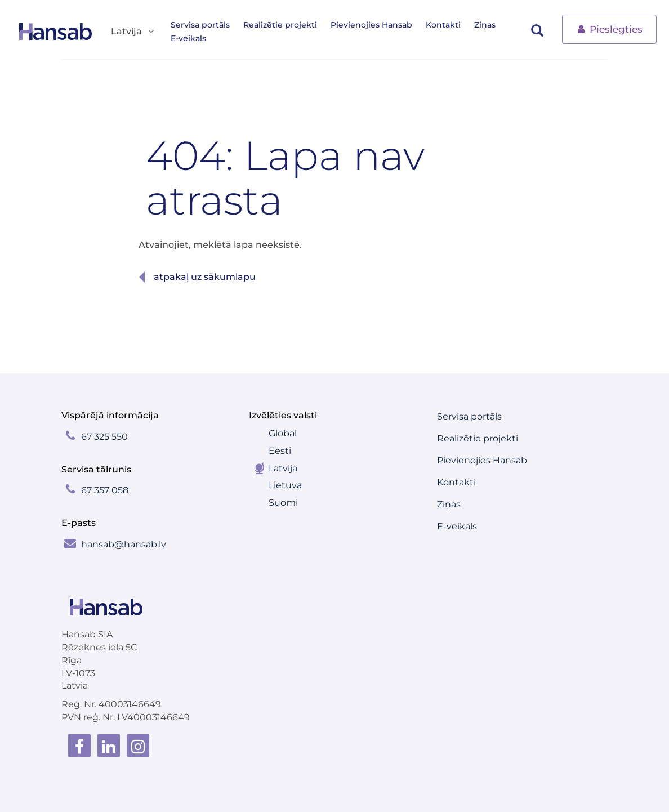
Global (283, 433)
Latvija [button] (133, 32)
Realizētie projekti (280, 25)
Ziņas (485, 25)
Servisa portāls (200, 25)
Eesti (280, 451)
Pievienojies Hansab (371, 25)
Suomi (283, 503)
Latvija (283, 468)
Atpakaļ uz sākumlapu (205, 277)
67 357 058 (105, 490)
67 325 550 (104, 437)
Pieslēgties (609, 28)
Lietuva (285, 485)
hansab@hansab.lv (124, 544)
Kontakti (443, 25)
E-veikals (188, 38)
